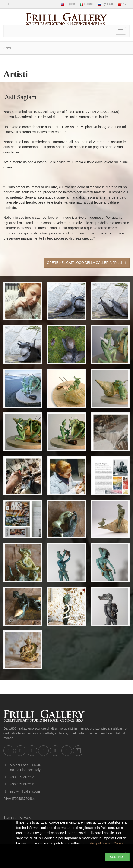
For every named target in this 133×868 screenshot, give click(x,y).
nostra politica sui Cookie (105, 843)
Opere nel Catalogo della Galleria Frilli (87, 263)
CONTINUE (117, 857)
